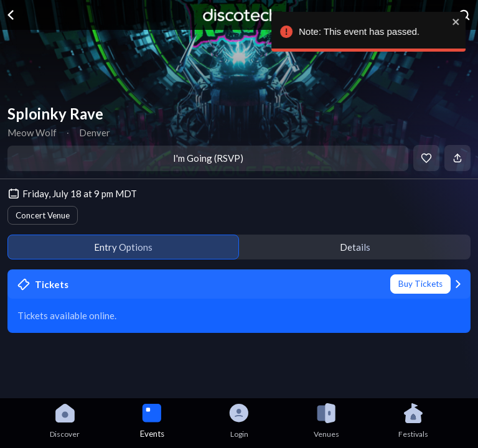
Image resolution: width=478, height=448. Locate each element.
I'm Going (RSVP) (208, 158)
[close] (457, 22)
